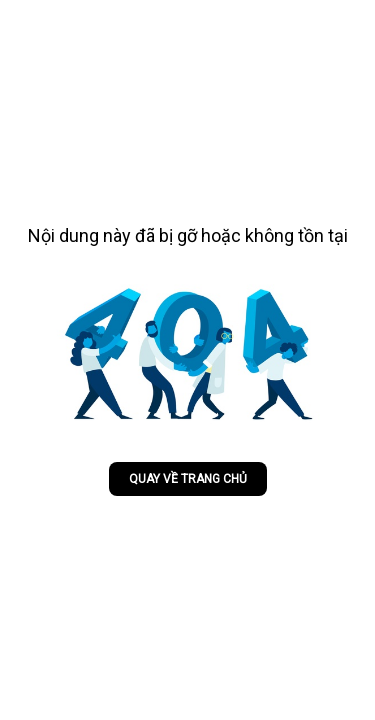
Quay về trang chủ (188, 479)
